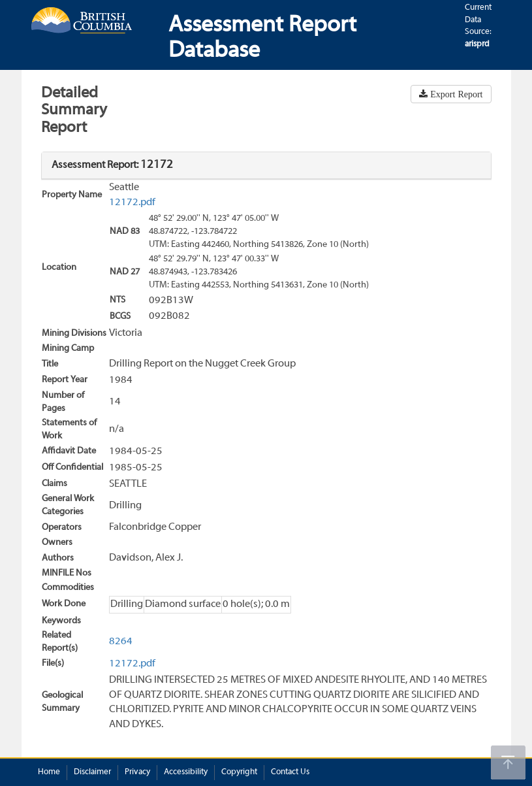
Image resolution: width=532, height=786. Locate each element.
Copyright (239, 772)
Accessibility (186, 772)
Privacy (137, 772)
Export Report (455, 94)
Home (49, 772)
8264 (121, 642)
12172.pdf (132, 203)
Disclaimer (92, 772)
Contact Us (290, 772)
